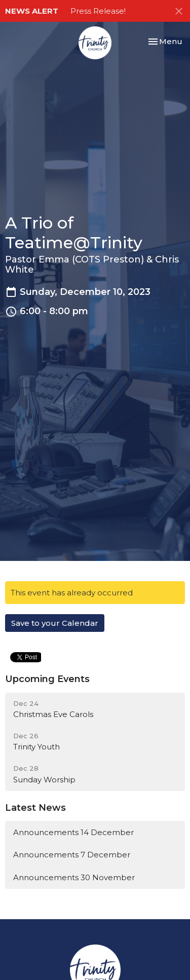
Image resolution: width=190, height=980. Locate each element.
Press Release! (98, 11)
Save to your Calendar (55, 623)
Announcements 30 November (74, 877)
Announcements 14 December (73, 832)
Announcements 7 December (72, 855)
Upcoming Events (47, 679)
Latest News (35, 808)
